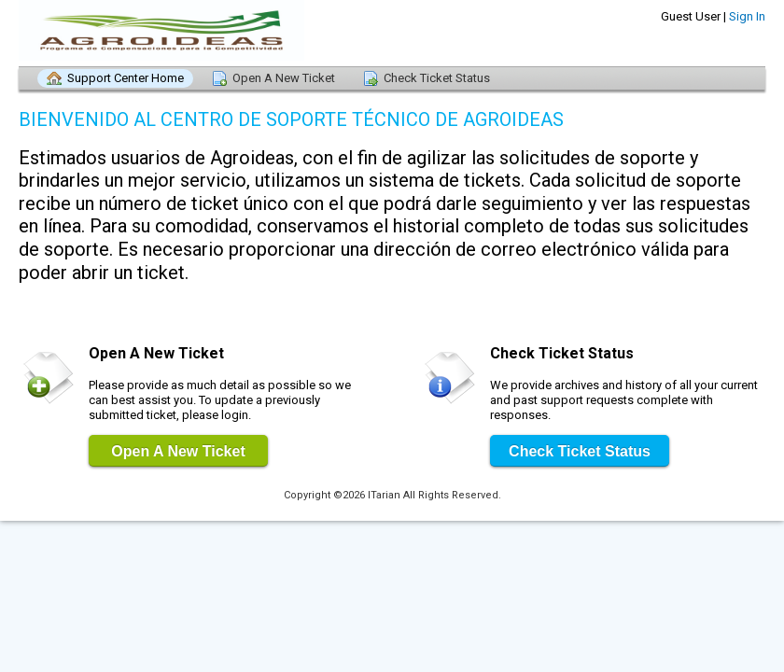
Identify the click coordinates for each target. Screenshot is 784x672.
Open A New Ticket (284, 78)
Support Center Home (126, 78)
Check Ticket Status (437, 78)
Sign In (747, 16)
